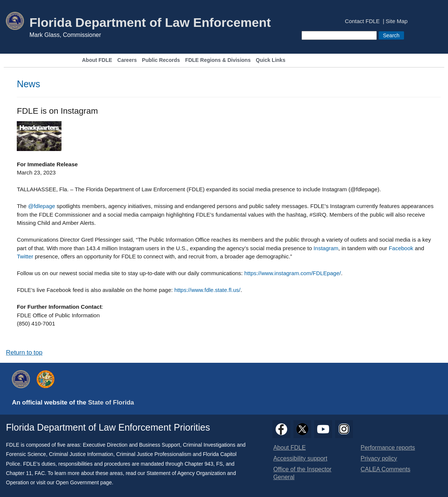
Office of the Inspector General (302, 473)
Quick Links (270, 60)
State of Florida (111, 402)
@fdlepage (42, 206)
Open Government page (84, 482)
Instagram (326, 248)
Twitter (25, 256)
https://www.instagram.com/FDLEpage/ (292, 273)
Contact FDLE (362, 21)
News (29, 84)
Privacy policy (379, 458)
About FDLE (97, 60)
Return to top (24, 353)
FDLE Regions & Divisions (218, 60)
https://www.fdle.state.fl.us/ (208, 290)
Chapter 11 (19, 473)
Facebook (401, 248)
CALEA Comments (386, 469)
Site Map (397, 21)
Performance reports (388, 448)
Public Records (161, 60)
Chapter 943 (199, 464)
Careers (127, 60)
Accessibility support (300, 458)
